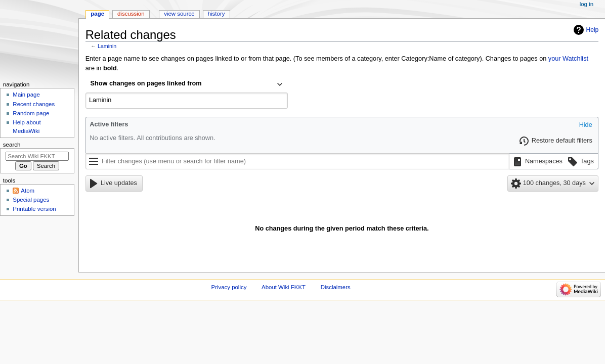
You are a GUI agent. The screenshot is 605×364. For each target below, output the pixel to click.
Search (12, 145)
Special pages (31, 200)
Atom (28, 191)
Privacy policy (229, 287)
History (217, 14)
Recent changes (34, 104)
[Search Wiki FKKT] (37, 156)
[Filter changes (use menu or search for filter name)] (297, 161)
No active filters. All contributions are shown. (152, 138)
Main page (26, 95)
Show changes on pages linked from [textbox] (146, 83)
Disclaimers (336, 287)
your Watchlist (568, 59)
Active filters (109, 124)
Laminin (107, 46)
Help (593, 30)
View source (179, 14)
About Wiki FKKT (284, 287)
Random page (31, 113)
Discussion (131, 14)
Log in (587, 4)
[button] (586, 125)
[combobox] (187, 84)
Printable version (34, 209)
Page (97, 14)
